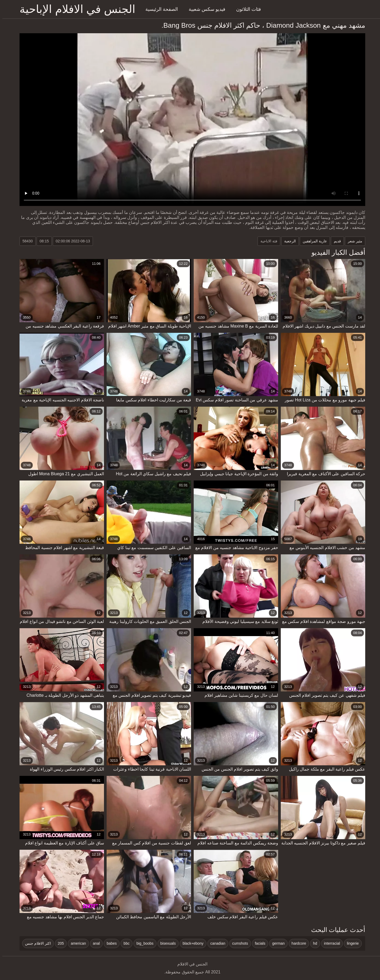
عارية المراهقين (312, 241)
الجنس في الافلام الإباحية (75, 9)
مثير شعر (353, 241)
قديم (335, 241)
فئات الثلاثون (246, 9)
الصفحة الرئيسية (159, 9)
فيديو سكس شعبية (205, 9)
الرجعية (288, 241)
